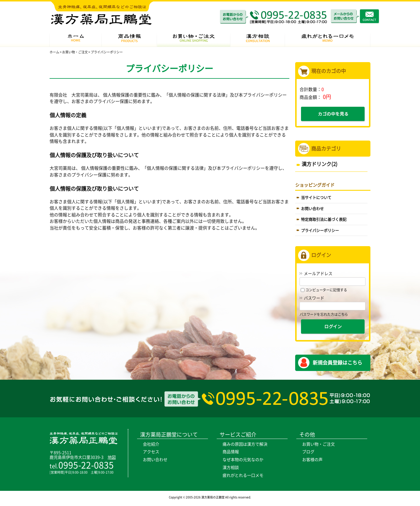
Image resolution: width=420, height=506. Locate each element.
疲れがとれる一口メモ (243, 475)
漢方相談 (231, 468)
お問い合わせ (312, 209)
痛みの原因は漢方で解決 (245, 444)
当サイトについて (316, 198)
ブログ (308, 452)
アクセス (151, 452)
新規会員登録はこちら (337, 363)
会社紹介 (151, 444)
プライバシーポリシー (320, 231)
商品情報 (231, 452)
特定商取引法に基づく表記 (324, 219)
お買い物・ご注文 (318, 444)
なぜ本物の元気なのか (243, 460)
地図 (112, 457)
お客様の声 (312, 460)
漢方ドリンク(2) (320, 164)
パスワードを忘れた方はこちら (324, 314)
